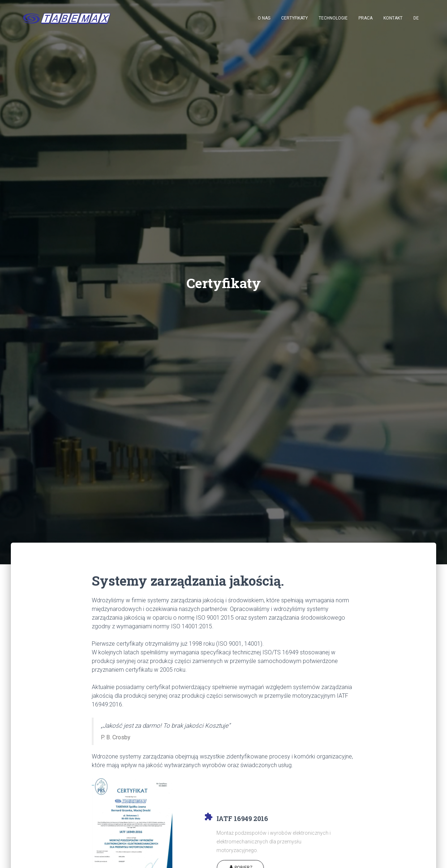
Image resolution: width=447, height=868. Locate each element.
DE (416, 18)
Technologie (333, 18)
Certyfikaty (295, 18)
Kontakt (393, 18)
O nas (264, 18)
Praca (366, 18)
